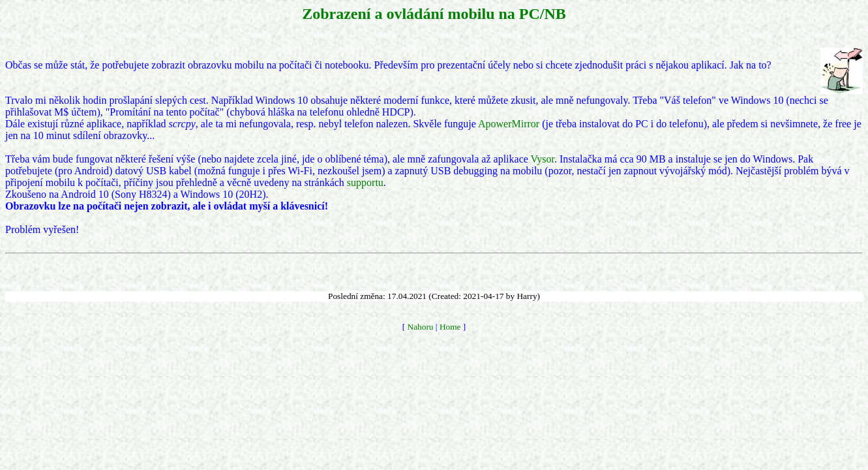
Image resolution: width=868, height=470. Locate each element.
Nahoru (421, 327)
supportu (365, 182)
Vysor (543, 159)
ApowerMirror (509, 124)
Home (450, 327)
